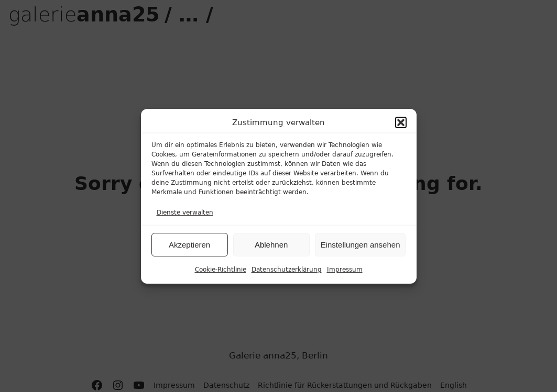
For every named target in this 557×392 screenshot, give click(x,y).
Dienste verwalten (185, 214)
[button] (401, 124)
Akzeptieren (189, 246)
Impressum (345, 271)
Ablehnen (271, 246)
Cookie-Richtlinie (221, 271)
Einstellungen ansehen (361, 246)
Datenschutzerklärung (287, 271)
